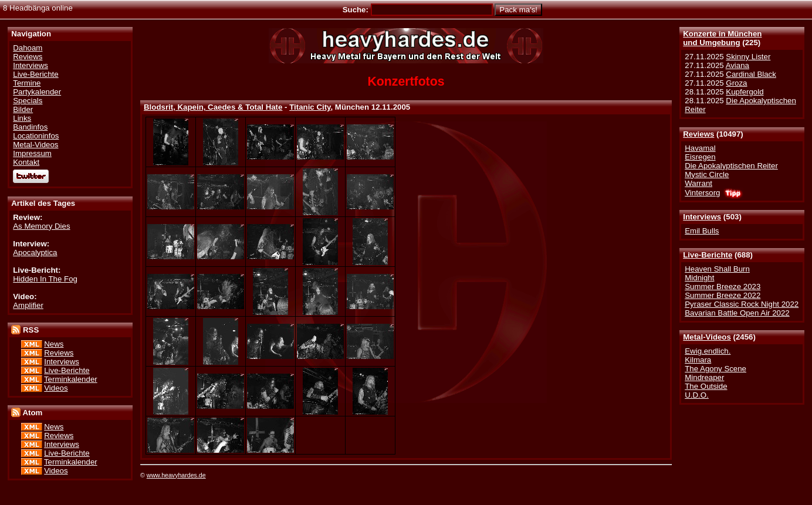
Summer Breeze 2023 (723, 287)
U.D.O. (697, 395)
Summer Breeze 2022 (723, 295)
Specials (28, 101)
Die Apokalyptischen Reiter (731, 166)
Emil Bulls (702, 231)
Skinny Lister (748, 57)
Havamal (700, 148)
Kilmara (698, 360)
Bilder (23, 109)
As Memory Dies (41, 226)
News (54, 344)
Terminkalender (71, 379)
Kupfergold (745, 92)
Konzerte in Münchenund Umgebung (722, 38)
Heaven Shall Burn (717, 269)
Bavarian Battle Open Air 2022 (737, 313)
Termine (27, 83)
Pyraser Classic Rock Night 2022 (742, 304)
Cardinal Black (751, 74)
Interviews (702, 217)
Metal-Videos (707, 337)
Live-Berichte (708, 255)
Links (22, 118)
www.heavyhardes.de (176, 475)
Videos (56, 388)
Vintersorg (702, 193)
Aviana (737, 65)
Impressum (32, 153)
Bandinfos (30, 127)
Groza (736, 83)
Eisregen (700, 157)
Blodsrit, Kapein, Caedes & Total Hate (213, 107)
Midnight (699, 278)
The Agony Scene (715, 369)
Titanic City (310, 107)
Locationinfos (36, 136)
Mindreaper (704, 377)
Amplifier (28, 305)
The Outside (706, 386)
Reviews (698, 134)
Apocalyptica (35, 252)
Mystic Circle (707, 174)
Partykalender (37, 92)
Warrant (698, 183)
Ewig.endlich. (708, 351)
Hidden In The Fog (45, 279)
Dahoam (28, 48)
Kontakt (26, 162)
